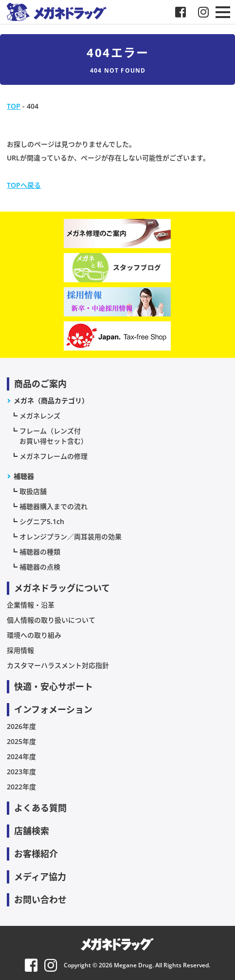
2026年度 (21, 726)
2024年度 (21, 756)
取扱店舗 (33, 491)
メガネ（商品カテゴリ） (51, 401)
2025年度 (21, 741)
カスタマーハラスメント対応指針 (58, 665)
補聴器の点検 (40, 567)
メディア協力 (40, 877)
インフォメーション (53, 709)
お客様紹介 (36, 854)
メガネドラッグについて (62, 588)
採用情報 (20, 650)
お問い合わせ (40, 900)
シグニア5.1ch (42, 521)
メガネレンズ (40, 416)
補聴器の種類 (40, 552)
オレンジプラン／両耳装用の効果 (71, 537)
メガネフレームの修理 (54, 456)
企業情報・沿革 (31, 605)
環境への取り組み (34, 635)
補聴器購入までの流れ (54, 506)
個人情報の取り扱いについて (51, 620)
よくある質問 (40, 808)
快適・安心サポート (54, 686)
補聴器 (24, 476)
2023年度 (21, 772)
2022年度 (21, 787)
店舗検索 (32, 831)
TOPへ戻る (24, 185)
